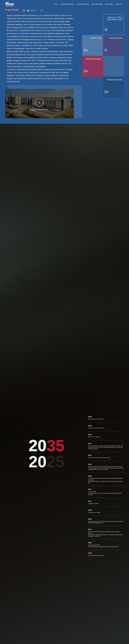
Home (56, 4)
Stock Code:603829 (13, 11)
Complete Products (83, 4)
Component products (67, 4)
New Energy (109, 4)
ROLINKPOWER (97, 4)
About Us (120, 4)
